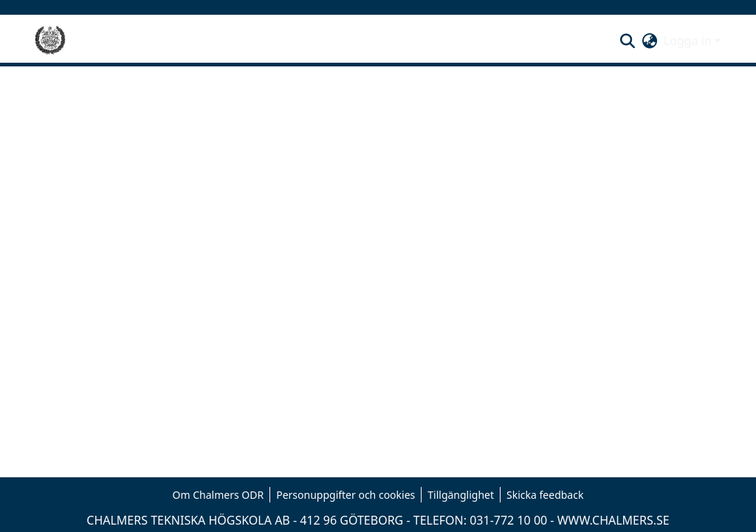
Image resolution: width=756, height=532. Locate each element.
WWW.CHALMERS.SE (614, 520)
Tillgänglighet (461, 495)
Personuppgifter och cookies (346, 495)
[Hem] (50, 41)
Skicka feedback (545, 495)
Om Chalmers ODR (219, 495)
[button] (628, 41)
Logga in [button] (689, 41)
